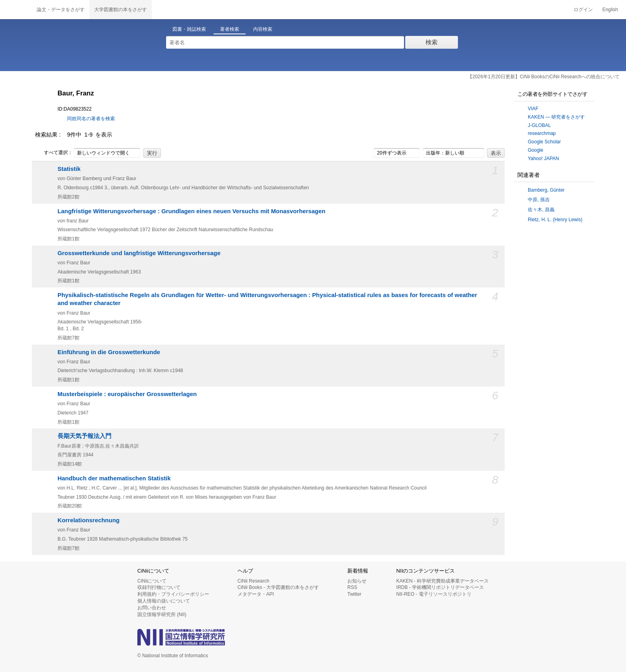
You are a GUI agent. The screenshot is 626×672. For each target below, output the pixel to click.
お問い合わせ (152, 608)
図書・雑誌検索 (189, 29)
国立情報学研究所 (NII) (162, 615)
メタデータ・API (256, 594)
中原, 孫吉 (539, 200)
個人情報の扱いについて (164, 601)
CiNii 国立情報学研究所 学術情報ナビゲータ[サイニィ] (16, 10)
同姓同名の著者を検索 (91, 119)
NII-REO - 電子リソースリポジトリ (434, 594)
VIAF (533, 109)
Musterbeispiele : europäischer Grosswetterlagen (127, 394)
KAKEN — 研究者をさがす (556, 117)
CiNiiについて (152, 581)
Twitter (354, 594)
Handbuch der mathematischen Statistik (114, 478)
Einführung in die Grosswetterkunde (109, 352)
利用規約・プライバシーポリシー (173, 594)
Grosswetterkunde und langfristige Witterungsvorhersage (139, 253)
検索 (432, 42)
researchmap (542, 133)
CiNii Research (254, 581)
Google (536, 150)
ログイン (583, 10)
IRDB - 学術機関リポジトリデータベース (440, 587)
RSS (352, 587)
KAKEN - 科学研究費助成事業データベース (443, 581)
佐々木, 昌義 (541, 210)
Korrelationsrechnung (88, 520)
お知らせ (357, 581)
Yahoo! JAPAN (543, 159)
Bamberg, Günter (546, 190)
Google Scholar (544, 142)
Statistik (69, 169)
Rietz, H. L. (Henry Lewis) (555, 220)
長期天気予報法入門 (84, 436)
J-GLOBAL (539, 125)
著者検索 (230, 29)
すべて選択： (54, 153)
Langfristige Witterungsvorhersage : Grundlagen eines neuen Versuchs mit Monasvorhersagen (191, 211)
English (610, 10)
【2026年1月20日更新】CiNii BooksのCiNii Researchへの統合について (544, 77)
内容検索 (263, 29)
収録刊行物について (159, 587)
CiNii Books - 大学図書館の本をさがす (278, 587)
